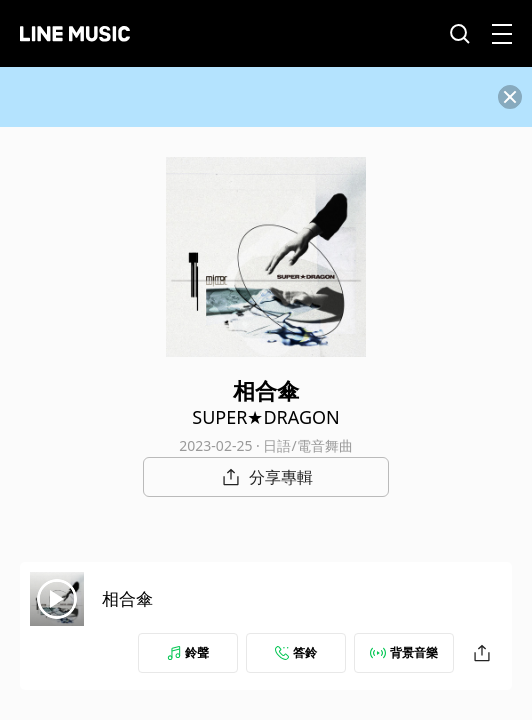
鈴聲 (188, 652)
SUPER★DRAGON (265, 417)
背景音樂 (404, 652)
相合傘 (127, 598)
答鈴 (296, 652)
